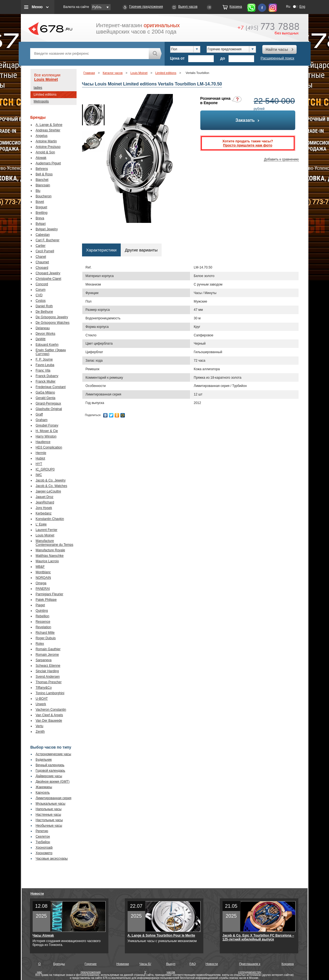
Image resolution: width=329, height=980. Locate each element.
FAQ (193, 964)
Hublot (40, 458)
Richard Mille (45, 633)
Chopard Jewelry (48, 273)
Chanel (41, 257)
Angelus (42, 136)
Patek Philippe (46, 600)
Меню (37, 7)
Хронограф (44, 848)
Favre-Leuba (45, 365)
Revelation (43, 627)
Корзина (236, 7)
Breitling (42, 213)
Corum (41, 290)
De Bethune (44, 312)
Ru (288, 7)
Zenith (40, 732)
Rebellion (43, 616)
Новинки (123, 964)
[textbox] (89, 54)
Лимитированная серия (54, 798)
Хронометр (44, 853)
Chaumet (42, 262)
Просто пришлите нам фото (248, 145)
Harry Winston (46, 436)
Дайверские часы (49, 776)
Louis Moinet (46, 79)
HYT (39, 464)
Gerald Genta (46, 398)
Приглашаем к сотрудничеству (250, 965)
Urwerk (41, 704)
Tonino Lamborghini (50, 693)
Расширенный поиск (277, 58)
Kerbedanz (44, 513)
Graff (39, 414)
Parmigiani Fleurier (50, 594)
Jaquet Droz (45, 497)
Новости (37, 893)
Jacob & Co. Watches (51, 486)
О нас (39, 965)
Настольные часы (49, 820)
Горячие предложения (146, 7)
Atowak (41, 158)
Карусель (43, 793)
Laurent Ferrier (47, 530)
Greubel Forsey (47, 425)
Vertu (40, 726)
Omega (41, 583)
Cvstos (41, 301)
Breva (40, 218)
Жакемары (44, 787)
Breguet (41, 207)
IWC (39, 475)
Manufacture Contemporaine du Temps (54, 543)
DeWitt (41, 339)
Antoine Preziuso (48, 147)
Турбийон (43, 842)
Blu (38, 191)
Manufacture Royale (50, 550)
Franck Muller (46, 381)
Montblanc (43, 572)
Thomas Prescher (49, 682)
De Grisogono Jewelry (52, 317)
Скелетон (43, 837)
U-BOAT (42, 699)
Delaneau (43, 328)
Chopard (42, 268)
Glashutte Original (49, 409)
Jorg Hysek (44, 508)
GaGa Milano (45, 392)
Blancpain (43, 185)
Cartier (41, 246)
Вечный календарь (50, 765)
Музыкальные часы (51, 804)
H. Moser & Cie (47, 431)
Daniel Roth (44, 306)
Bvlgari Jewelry (47, 229)
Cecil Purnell (45, 251)
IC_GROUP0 (45, 469)
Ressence (43, 622)
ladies (38, 88)
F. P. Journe (44, 359)
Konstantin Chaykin (50, 519)
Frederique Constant (51, 387)
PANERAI (43, 589)
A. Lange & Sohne (49, 125)
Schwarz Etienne (48, 666)
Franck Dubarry (47, 376)
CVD (39, 295)
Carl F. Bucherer (48, 240)
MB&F (40, 567)
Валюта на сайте (76, 7)
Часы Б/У (145, 965)
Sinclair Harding (47, 671)
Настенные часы (48, 815)
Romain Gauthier (48, 649)
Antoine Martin (46, 141)
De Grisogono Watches (53, 323)
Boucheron (44, 196)
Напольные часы (49, 809)
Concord (42, 284)
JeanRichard (45, 502)
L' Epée (41, 524)
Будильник (44, 760)
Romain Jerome (47, 655)
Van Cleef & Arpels (49, 715)
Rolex (40, 644)
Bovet (40, 202)
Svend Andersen (48, 677)
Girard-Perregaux (48, 403)
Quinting (42, 611)
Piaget (40, 605)
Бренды (59, 964)
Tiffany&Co (44, 688)
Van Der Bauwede (49, 721)
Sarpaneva (44, 660)
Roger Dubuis (46, 638)
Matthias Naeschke (50, 556)
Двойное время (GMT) (53, 782)
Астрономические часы (54, 754)
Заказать (248, 120)
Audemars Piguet (48, 163)
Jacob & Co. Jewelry (51, 480)
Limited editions (45, 95)
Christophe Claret (48, 279)
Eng (302, 7)
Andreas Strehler (48, 130)
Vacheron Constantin (51, 710)
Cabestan (43, 235)
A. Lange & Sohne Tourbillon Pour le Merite (161, 935)
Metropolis (41, 101)
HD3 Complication (49, 447)
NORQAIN (43, 578)
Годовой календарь (50, 771)
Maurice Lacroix (47, 561)
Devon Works (46, 334)
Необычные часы (49, 826)
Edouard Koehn (47, 345)
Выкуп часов (188, 7)
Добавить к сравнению (281, 159)
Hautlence (43, 442)
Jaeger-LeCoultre (48, 491)
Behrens (42, 169)
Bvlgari (41, 224)
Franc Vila (43, 370)
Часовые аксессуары (52, 859)
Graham (42, 420)
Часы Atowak (43, 935)
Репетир (42, 831)
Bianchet (42, 180)
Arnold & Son (45, 152)
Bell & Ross (44, 174)
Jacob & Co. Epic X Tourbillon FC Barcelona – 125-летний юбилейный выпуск (258, 937)
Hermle (41, 453)
